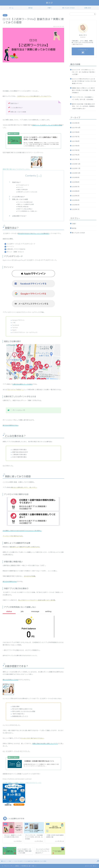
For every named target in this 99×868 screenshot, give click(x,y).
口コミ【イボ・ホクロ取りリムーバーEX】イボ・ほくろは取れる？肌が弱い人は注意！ (84, 72)
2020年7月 (76, 187)
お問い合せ (88, 8)
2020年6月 (76, 191)
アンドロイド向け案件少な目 (25, 202)
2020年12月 (76, 164)
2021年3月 (76, 150)
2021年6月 (76, 141)
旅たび (49, 3)
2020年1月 (76, 209)
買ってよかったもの (69, 8)
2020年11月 (76, 168)
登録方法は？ (17, 182)
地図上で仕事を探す (23, 190)
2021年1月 (76, 159)
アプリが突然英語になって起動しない (27, 211)
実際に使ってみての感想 (20, 199)
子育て (49, 8)
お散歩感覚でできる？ (19, 216)
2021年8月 (76, 132)
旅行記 (30, 8)
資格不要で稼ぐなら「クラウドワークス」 (16, 169)
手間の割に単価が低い (23, 207)
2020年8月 (76, 182)
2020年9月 (76, 177)
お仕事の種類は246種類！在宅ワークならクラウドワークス (22, 783)
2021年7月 (76, 137)
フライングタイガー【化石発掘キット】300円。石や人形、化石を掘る (83, 98)
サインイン (20, 187)
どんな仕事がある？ (19, 197)
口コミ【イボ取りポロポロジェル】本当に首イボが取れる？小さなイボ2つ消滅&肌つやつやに (84, 81)
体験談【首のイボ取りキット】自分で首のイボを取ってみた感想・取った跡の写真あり (83, 90)
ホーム (11, 8)
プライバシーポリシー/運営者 (11, 866)
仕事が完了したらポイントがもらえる (27, 192)
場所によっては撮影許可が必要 (26, 204)
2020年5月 (76, 196)
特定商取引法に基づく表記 (28, 866)
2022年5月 (76, 123)
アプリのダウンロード (23, 185)
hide (39, 176)
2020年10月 (76, 173)
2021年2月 (76, 155)
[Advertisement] (33, 77)
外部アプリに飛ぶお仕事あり (25, 209)
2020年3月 (76, 205)
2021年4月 (76, 146)
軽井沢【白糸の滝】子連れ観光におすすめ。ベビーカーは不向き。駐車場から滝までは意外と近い (83, 106)
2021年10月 (76, 128)
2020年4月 (76, 200)
